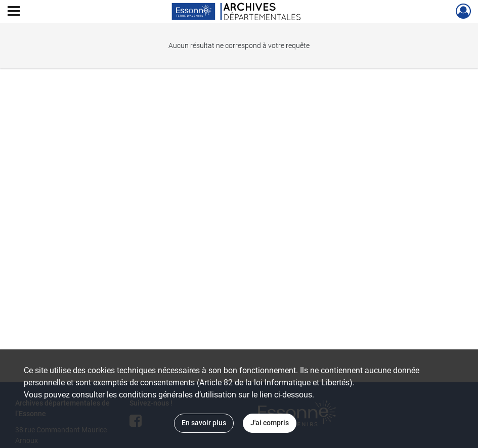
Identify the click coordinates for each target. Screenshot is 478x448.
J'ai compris (270, 423)
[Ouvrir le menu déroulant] (14, 12)
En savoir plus (204, 423)
